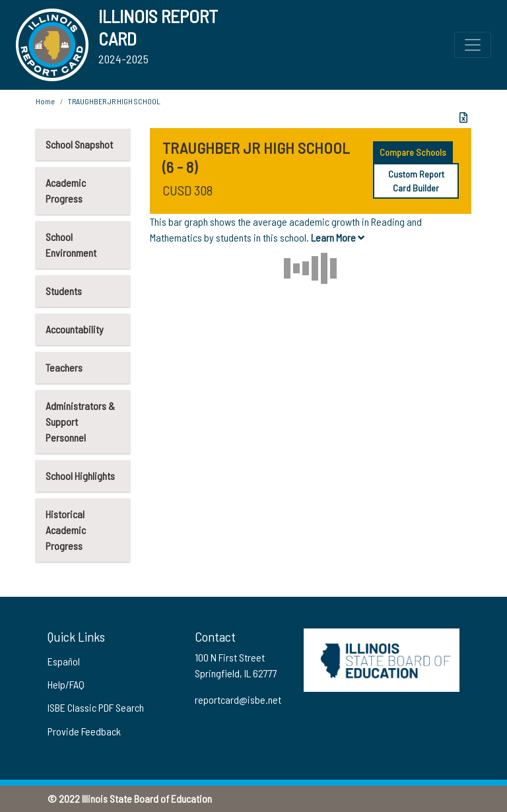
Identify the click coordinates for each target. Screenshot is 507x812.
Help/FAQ (66, 684)
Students (64, 291)
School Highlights (80, 476)
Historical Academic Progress (66, 530)
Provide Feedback (84, 731)
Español (64, 661)
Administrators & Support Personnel (80, 422)
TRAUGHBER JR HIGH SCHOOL (114, 101)
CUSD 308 (187, 190)
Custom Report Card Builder (416, 181)
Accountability (75, 329)
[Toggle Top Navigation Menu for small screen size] (473, 45)
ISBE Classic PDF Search (96, 707)
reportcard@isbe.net (238, 699)
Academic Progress (66, 190)
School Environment (71, 245)
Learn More (338, 237)
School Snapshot (79, 144)
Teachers (64, 367)
